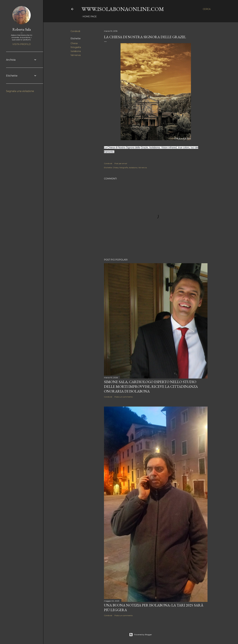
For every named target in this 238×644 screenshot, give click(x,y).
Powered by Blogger (141, 635)
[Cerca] (207, 9)
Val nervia (76, 55)
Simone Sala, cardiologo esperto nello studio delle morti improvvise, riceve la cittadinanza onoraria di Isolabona (151, 386)
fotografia (76, 47)
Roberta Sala (22, 29)
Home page (90, 17)
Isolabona (76, 51)
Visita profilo (22, 44)
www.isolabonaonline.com (123, 9)
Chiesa (74, 43)
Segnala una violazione (20, 91)
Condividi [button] (75, 31)
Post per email (121, 163)
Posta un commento (124, 397)
